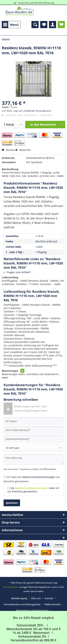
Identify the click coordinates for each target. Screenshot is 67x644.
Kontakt (49, 598)
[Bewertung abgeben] (33, 448)
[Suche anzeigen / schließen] (35, 25)
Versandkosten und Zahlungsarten (22, 604)
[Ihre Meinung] (33, 459)
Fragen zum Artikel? (17, 272)
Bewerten (23, 150)
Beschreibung (10, 169)
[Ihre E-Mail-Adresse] (33, 430)
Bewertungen (10, 371)
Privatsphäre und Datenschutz (32, 610)
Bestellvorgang (19, 598)
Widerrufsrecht (53, 604)
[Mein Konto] (53, 25)
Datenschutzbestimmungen (39, 477)
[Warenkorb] (61, 25)
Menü (11, 24)
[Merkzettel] (44, 25)
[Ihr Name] (33, 421)
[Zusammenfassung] (33, 439)
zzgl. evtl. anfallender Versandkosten (32, 111)
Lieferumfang (10, 277)
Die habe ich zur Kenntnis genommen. (33, 490)
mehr (60, 176)
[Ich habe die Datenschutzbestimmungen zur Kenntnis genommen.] (5, 477)
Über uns (36, 598)
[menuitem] (11, 25)
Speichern (12, 503)
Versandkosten (11, 587)
